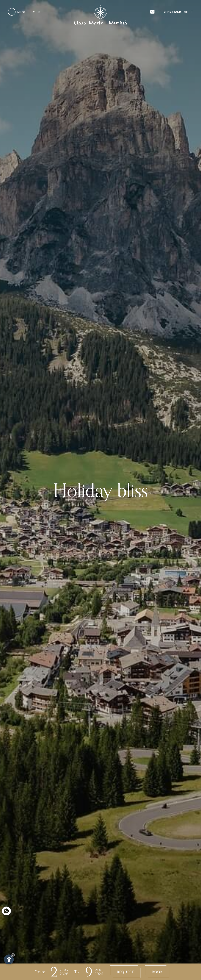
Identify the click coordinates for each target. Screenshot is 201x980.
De (33, 12)
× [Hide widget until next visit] (13, 955)
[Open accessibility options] (9, 959)
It (39, 12)
